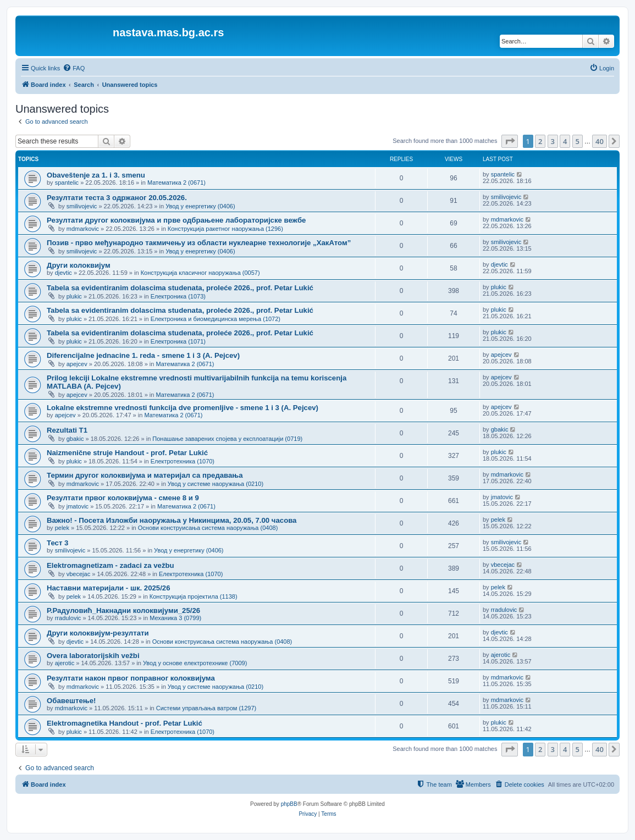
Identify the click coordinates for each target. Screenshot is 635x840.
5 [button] (578, 141)
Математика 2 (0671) (176, 183)
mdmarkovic (83, 229)
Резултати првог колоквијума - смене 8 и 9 (123, 498)
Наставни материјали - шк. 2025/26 (109, 588)
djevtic (64, 273)
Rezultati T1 (67, 430)
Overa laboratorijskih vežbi (93, 656)
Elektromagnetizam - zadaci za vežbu (111, 565)
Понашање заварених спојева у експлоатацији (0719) (227, 439)
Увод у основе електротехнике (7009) (195, 663)
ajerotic (65, 663)
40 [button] (600, 141)
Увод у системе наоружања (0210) (216, 484)
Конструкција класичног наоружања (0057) (200, 273)
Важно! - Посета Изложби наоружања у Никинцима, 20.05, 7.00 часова (172, 520)
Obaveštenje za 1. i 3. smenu (96, 175)
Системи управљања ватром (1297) (206, 708)
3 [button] (553, 141)
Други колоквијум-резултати (98, 633)
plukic (74, 296)
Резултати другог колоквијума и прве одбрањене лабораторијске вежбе (176, 220)
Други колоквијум (79, 265)
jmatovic (78, 506)
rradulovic (68, 618)
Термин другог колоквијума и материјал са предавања (145, 475)
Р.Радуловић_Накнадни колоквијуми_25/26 (123, 610)
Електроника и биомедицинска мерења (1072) (216, 319)
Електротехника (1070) (183, 461)
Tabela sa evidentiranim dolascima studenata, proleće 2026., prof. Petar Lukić (180, 288)
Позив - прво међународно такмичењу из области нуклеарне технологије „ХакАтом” (199, 243)
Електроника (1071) (178, 341)
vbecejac (78, 574)
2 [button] (540, 141)
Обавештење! (71, 701)
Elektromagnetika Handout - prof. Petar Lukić (125, 723)
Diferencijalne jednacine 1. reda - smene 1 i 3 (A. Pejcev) (143, 355)
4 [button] (565, 141)
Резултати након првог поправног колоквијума (131, 678)
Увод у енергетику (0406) (200, 206)
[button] (510, 141)
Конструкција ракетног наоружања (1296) (225, 229)
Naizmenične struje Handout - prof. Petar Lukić (127, 453)
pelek (62, 528)
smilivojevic (82, 206)
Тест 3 (57, 543)
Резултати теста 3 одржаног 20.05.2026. (117, 198)
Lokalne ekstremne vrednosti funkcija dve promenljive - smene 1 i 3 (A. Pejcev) (183, 408)
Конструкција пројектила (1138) (194, 596)
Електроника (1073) (178, 296)
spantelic (67, 183)
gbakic (75, 439)
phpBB (289, 804)
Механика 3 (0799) (175, 618)
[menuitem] (74, 68)
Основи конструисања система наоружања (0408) (208, 528)
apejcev (77, 364)
